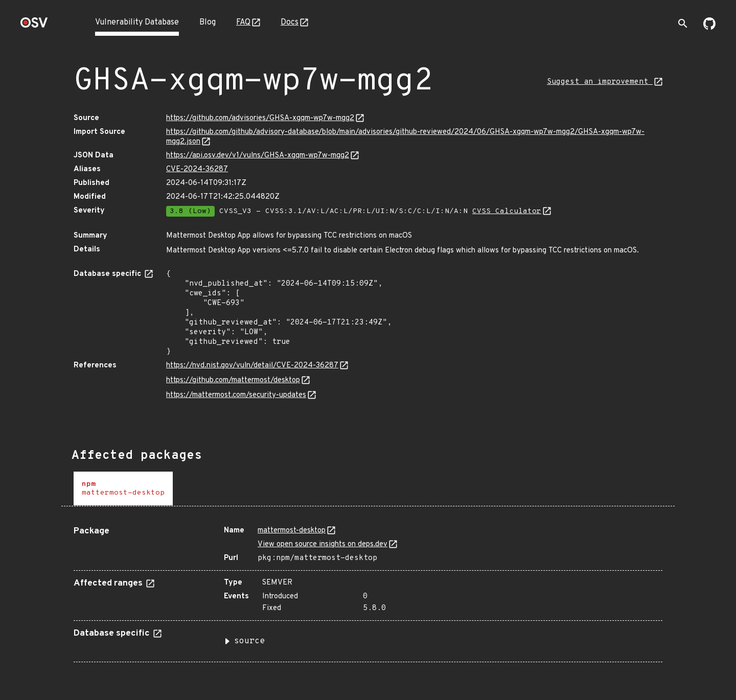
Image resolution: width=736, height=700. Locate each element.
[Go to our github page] (709, 28)
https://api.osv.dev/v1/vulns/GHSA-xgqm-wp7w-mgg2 (258, 156)
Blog (208, 22)
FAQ (243, 22)
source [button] (249, 641)
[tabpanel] (368, 590)
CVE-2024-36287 (197, 169)
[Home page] (34, 26)
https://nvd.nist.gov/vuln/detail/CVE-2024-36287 (252, 366)
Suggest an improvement (600, 82)
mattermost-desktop (292, 531)
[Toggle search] (683, 24)
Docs (290, 22)
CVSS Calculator (507, 211)
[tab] (123, 489)
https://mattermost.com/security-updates (236, 395)
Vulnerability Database (137, 22)
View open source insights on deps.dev (323, 544)
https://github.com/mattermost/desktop (233, 380)
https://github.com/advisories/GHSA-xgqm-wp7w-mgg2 (260, 118)
